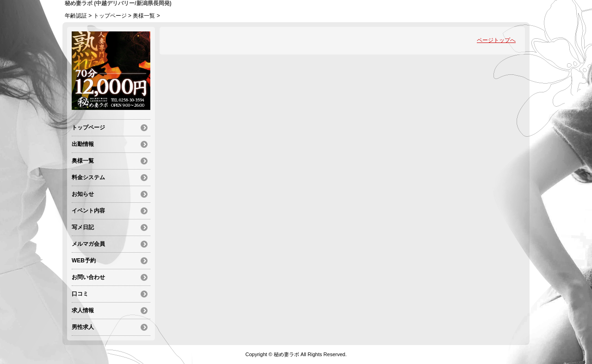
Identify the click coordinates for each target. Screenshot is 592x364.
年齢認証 (76, 16)
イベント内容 (88, 211)
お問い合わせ (88, 277)
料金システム (88, 177)
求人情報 (83, 310)
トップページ (110, 16)
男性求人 (83, 327)
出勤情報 (83, 144)
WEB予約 (84, 261)
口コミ (80, 294)
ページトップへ (496, 40)
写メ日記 (83, 227)
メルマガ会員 (88, 244)
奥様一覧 (144, 16)
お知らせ (83, 194)
